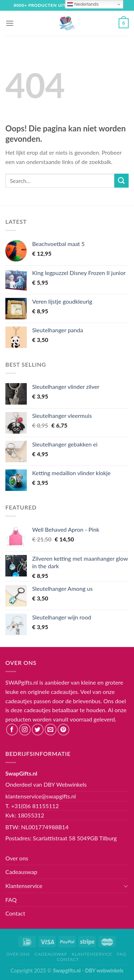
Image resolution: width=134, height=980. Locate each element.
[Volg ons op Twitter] (38, 730)
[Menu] (10, 23)
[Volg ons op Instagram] (25, 730)
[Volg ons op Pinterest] (63, 730)
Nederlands (83, 4)
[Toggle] (126, 886)
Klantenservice (24, 886)
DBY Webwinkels (65, 784)
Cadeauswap (21, 872)
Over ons (17, 858)
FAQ (11, 900)
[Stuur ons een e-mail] (51, 730)
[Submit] (121, 181)
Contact (15, 913)
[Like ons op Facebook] (12, 730)
